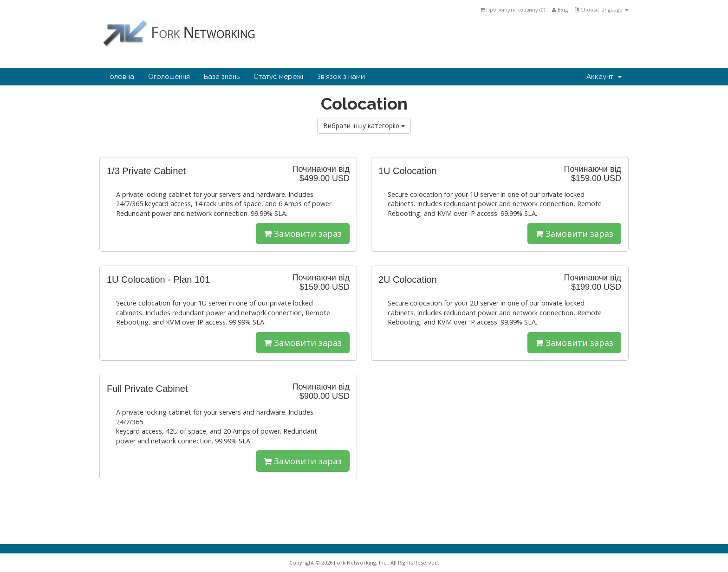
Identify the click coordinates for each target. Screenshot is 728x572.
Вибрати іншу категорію (364, 126)
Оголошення (169, 77)
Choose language (602, 10)
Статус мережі (278, 77)
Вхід (560, 10)
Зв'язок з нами (341, 77)
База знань (222, 77)
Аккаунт (604, 77)
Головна (120, 77)
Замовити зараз (303, 234)
